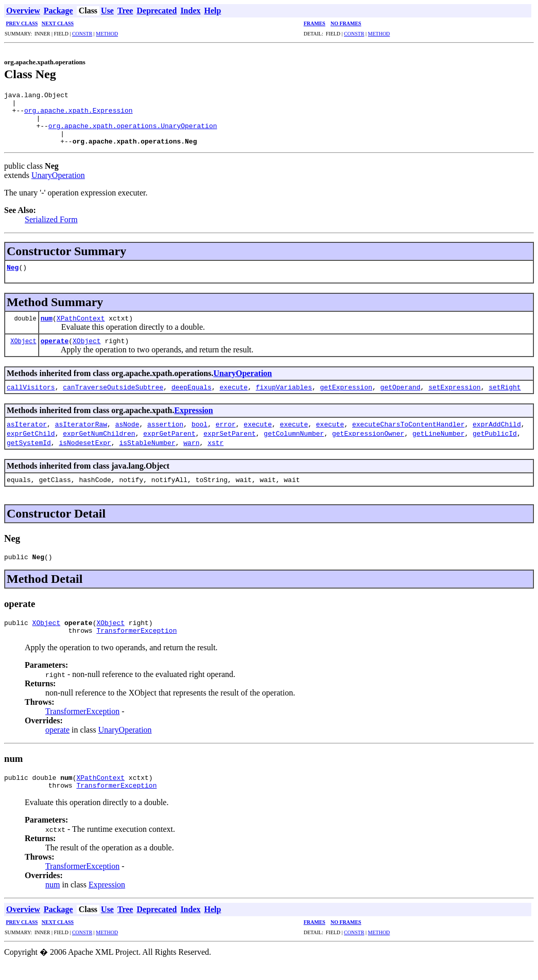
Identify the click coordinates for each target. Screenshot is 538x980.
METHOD (107, 34)
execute (233, 398)
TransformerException (136, 646)
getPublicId (495, 444)
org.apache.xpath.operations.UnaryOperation (133, 133)
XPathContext (81, 329)
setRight (505, 398)
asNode (127, 435)
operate (55, 351)
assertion (165, 435)
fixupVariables (284, 398)
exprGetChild (31, 444)
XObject (23, 352)
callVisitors (31, 398)
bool (199, 435)
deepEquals (192, 398)
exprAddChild (497, 435)
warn (191, 453)
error (226, 435)
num (47, 329)
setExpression (454, 398)
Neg (13, 278)
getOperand (401, 398)
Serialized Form (51, 230)
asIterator (27, 435)
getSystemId (29, 453)
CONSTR (82, 34)
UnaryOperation (58, 186)
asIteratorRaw (81, 435)
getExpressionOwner (368, 444)
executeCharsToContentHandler (408, 435)
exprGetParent (169, 444)
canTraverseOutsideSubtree (113, 398)
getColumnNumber (294, 444)
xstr (215, 453)
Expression (193, 421)
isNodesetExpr (85, 453)
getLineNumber (438, 444)
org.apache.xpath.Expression (79, 115)
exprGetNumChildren (99, 444)
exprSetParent (229, 444)
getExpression (346, 398)
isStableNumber (147, 453)
